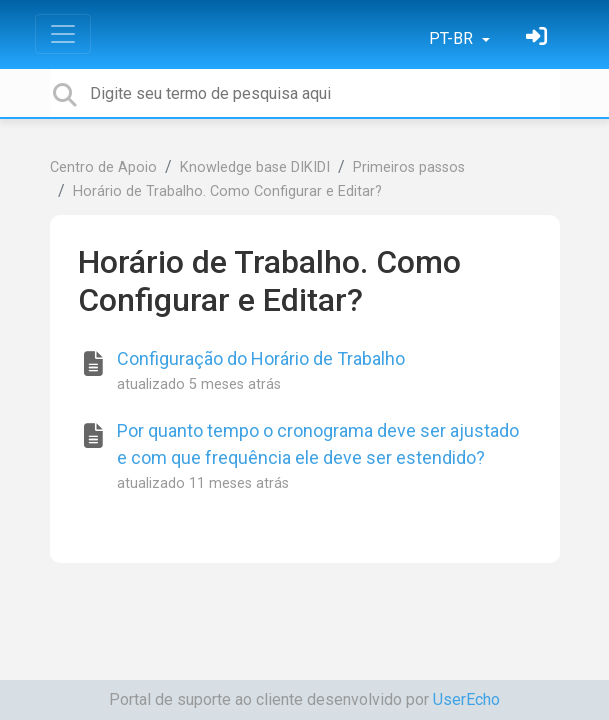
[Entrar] (539, 38)
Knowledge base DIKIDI (255, 167)
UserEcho (466, 699)
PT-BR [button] (453, 38)
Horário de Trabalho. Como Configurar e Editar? (227, 191)
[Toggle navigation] (63, 34)
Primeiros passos (409, 167)
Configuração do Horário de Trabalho (261, 358)
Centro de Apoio (103, 167)
